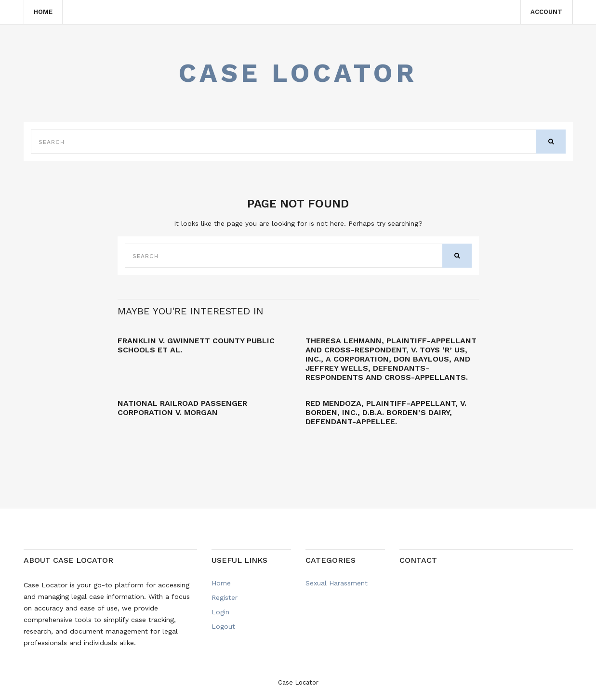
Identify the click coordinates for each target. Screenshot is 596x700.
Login (220, 612)
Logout (223, 626)
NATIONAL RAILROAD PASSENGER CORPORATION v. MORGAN (182, 408)
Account (546, 12)
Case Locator (298, 73)
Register (225, 597)
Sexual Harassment (337, 583)
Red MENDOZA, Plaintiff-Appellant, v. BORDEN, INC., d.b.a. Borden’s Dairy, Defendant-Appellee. (386, 412)
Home (43, 12)
